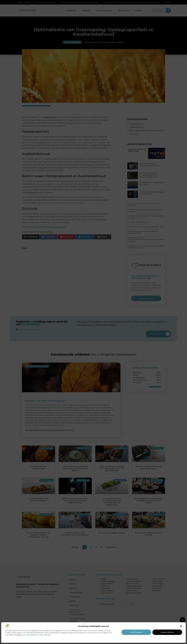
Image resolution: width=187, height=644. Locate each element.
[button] (181, 626)
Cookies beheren (167, 632)
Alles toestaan (136, 632)
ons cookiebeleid (29, 635)
